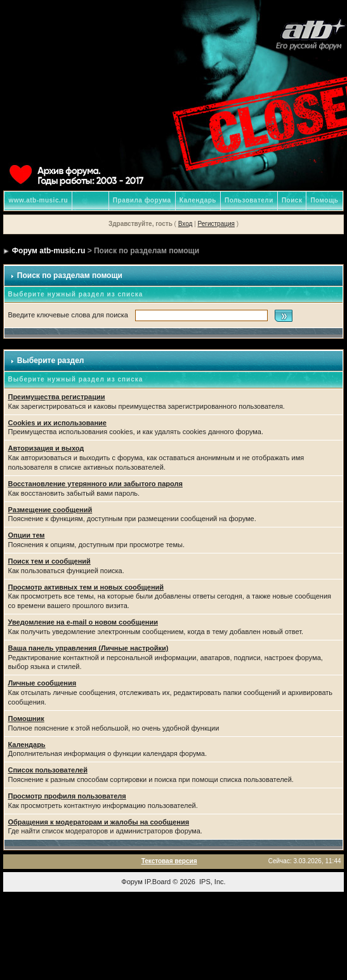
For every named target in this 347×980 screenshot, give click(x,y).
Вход (186, 224)
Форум (132, 882)
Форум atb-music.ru (49, 251)
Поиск (292, 200)
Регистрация (216, 224)
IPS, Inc (212, 882)
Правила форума (142, 200)
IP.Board (158, 882)
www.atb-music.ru (38, 200)
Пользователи (249, 200)
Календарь (198, 200)
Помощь (324, 200)
